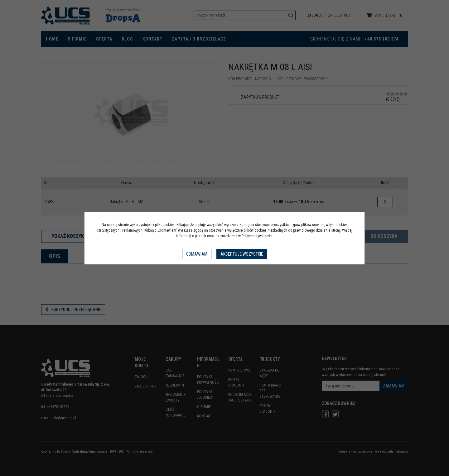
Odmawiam (197, 254)
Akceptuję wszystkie (242, 254)
